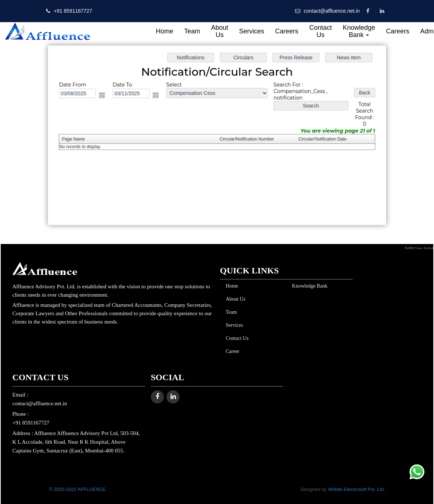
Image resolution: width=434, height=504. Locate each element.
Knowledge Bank (359, 31)
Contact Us (321, 31)
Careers (287, 31)
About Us (220, 31)
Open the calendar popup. (105, 96)
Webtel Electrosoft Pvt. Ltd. (356, 489)
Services (252, 31)
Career (231, 351)
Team (192, 31)
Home (165, 31)
